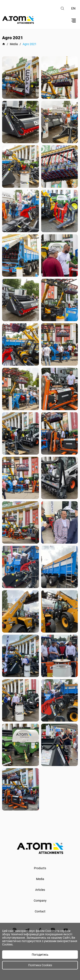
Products (40, 868)
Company (40, 901)
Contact (40, 911)
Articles (40, 890)
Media (40, 879)
